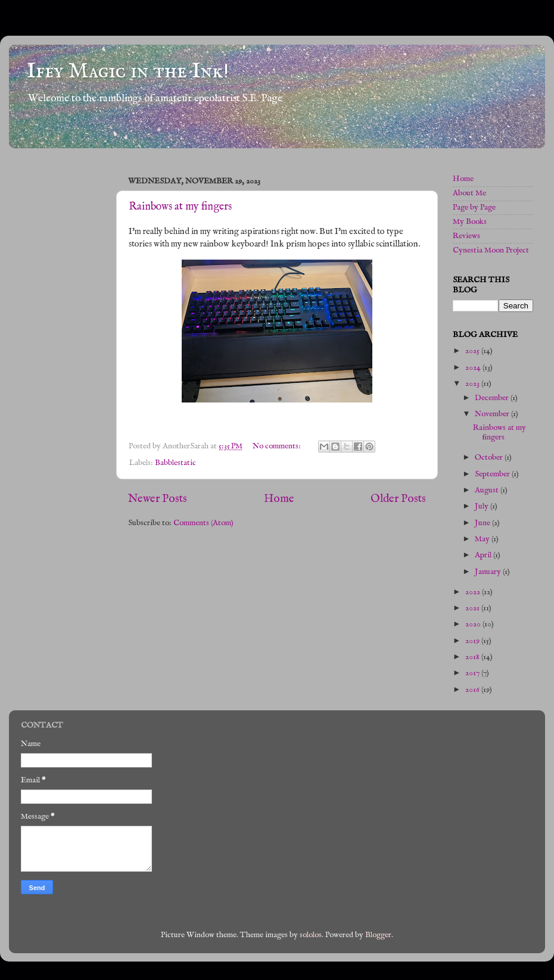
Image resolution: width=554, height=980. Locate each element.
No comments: (278, 446)
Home (279, 499)
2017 (473, 673)
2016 (473, 690)
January (489, 572)
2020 (474, 624)
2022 (474, 592)
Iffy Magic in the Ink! (128, 71)
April (484, 555)
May (483, 539)
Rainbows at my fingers (180, 207)
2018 (473, 657)
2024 (474, 368)
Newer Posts (158, 499)
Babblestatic (175, 463)
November (493, 414)
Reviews (466, 236)
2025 (473, 351)
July (483, 506)
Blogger (378, 935)
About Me (469, 193)
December (493, 398)
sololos (311, 935)
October (490, 458)
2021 (473, 608)
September (493, 474)
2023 (473, 384)
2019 (473, 641)
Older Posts (398, 499)
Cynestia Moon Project (491, 250)
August (488, 490)
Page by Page (474, 207)
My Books (470, 222)
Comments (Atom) (203, 523)
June (483, 523)
